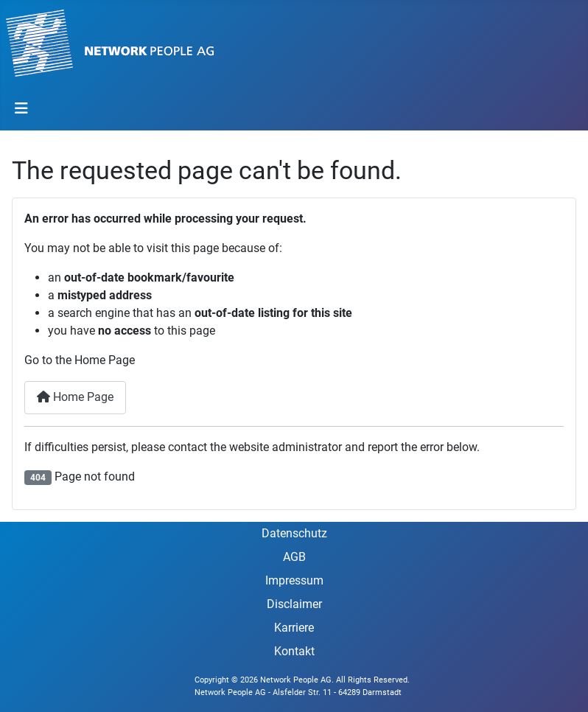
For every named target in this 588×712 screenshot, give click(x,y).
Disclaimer (294, 604)
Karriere (294, 628)
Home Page (75, 397)
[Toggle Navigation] (21, 108)
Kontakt (294, 651)
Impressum (294, 580)
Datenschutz (294, 533)
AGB (294, 557)
